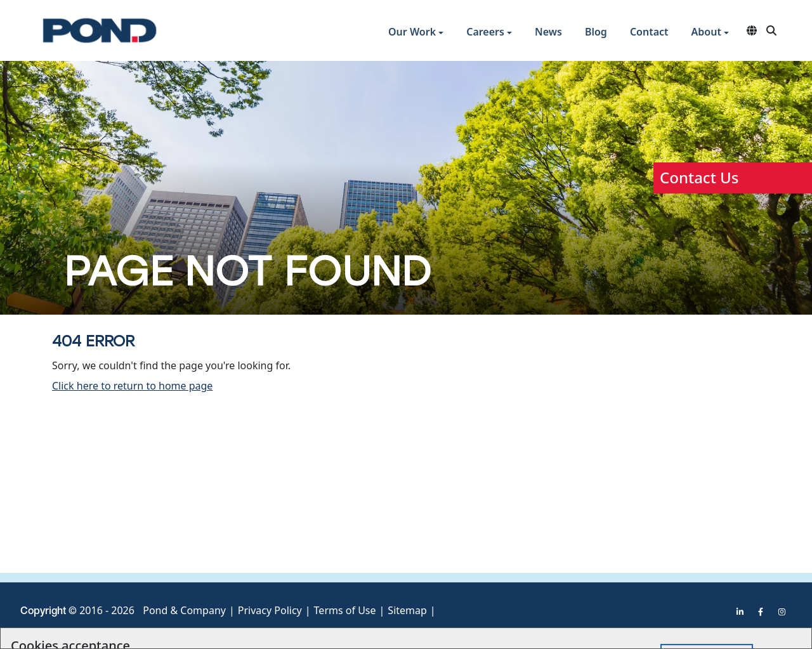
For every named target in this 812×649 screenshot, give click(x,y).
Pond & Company (184, 610)
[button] (416, 33)
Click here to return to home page (132, 386)
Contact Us (699, 177)
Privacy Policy (270, 610)
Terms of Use (345, 610)
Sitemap (407, 610)
